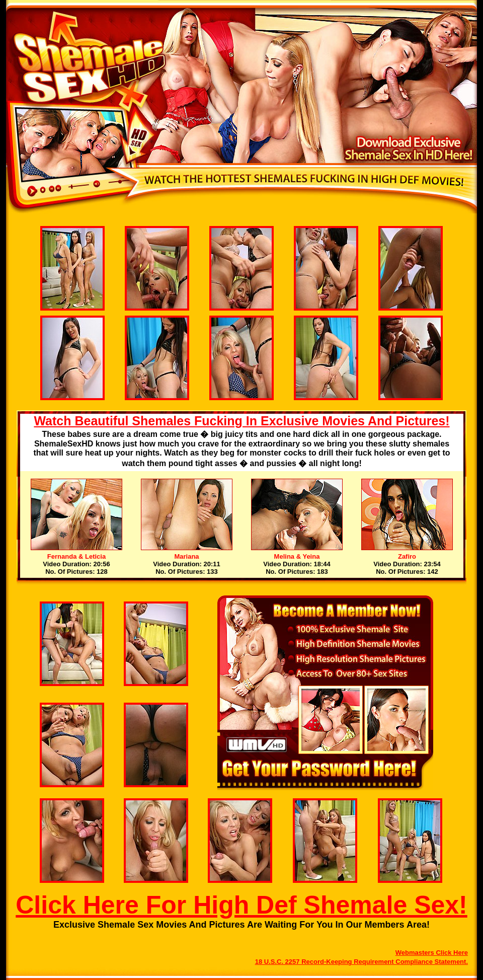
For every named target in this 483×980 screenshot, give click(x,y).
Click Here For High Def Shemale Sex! (242, 905)
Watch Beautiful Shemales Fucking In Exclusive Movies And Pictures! (242, 421)
